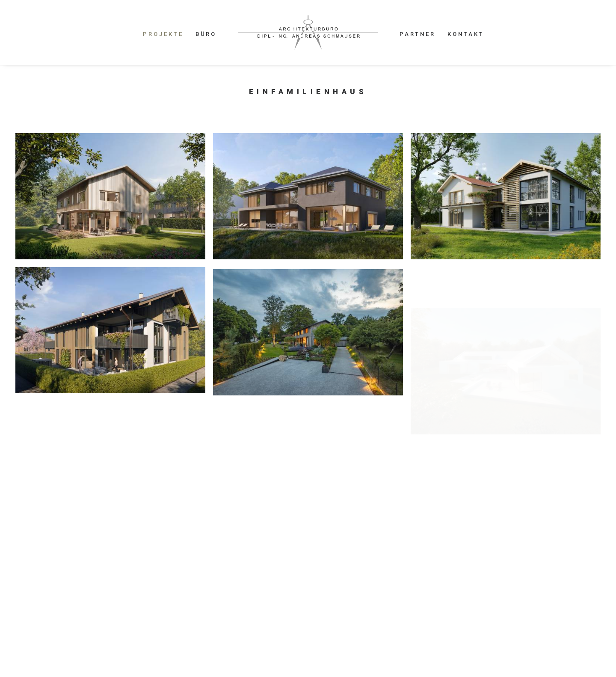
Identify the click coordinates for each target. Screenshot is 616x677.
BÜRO (206, 34)
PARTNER (418, 34)
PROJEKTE (163, 34)
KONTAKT (466, 34)
